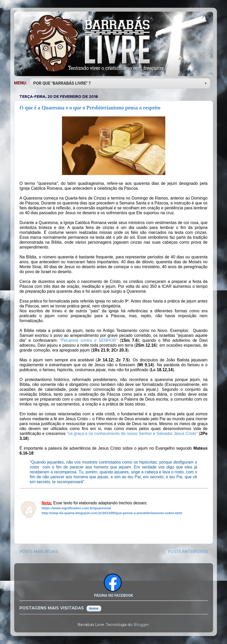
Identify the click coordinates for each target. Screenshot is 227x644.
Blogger (141, 625)
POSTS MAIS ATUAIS (39, 552)
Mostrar (94, 609)
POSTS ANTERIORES (188, 552)
